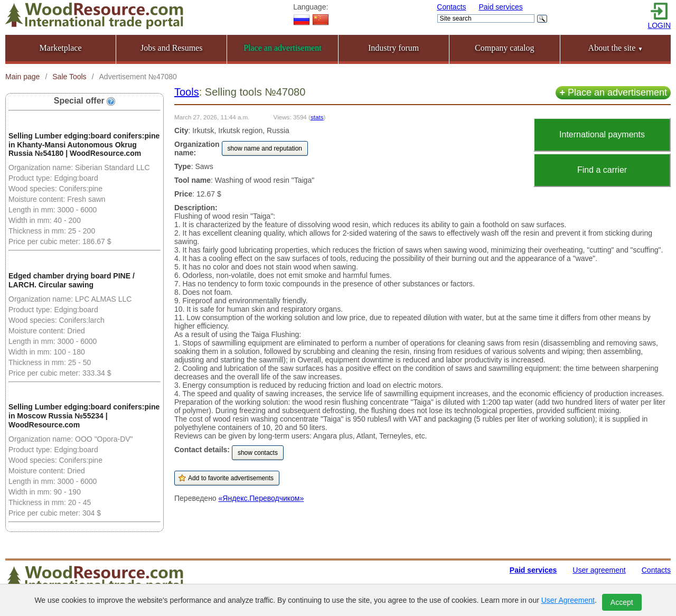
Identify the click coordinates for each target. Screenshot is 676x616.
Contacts (451, 7)
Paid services (500, 7)
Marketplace (61, 48)
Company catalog (504, 48)
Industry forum (393, 48)
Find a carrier (602, 170)
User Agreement (568, 600)
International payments (602, 134)
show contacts (258, 453)
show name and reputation (265, 148)
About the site (616, 48)
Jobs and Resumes (171, 48)
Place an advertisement (613, 92)
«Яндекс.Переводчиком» (261, 498)
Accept (622, 602)
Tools (187, 92)
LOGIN (659, 25)
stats (317, 117)
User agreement (599, 570)
